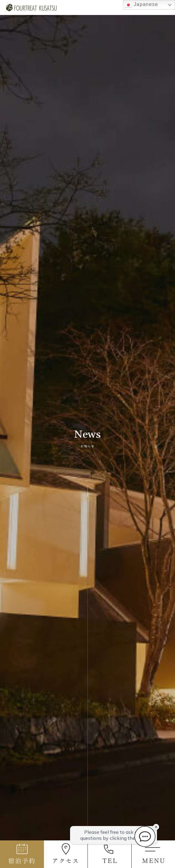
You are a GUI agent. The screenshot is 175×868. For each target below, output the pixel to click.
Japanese (141, 5)
